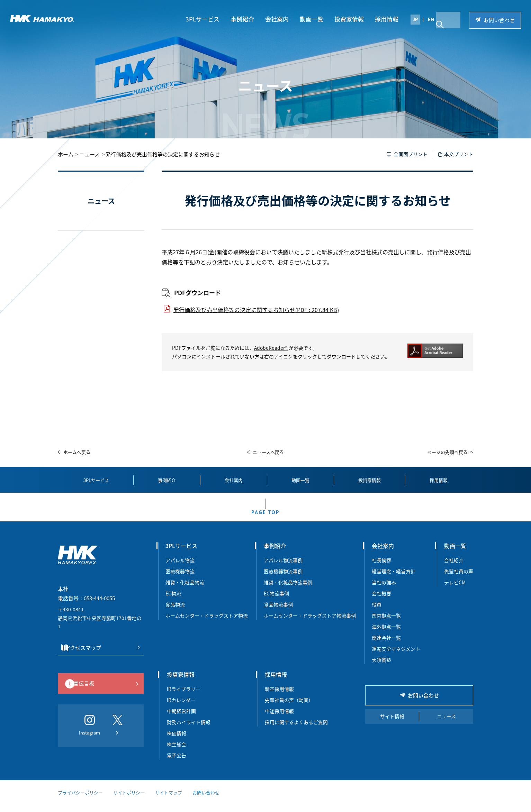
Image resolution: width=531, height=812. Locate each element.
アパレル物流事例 (283, 568)
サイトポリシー (129, 800)
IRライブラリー (184, 697)
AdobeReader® (271, 348)
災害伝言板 (99, 692)
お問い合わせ (499, 20)
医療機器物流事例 (283, 579)
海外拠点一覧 (386, 635)
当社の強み (384, 590)
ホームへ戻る (77, 452)
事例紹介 (245, 19)
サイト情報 (392, 724)
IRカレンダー (181, 708)
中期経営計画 (181, 719)
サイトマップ (169, 800)
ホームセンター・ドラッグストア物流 (207, 623)
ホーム (66, 154)
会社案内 (280, 19)
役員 (377, 612)
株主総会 (177, 752)
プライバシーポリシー (80, 800)
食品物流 (175, 612)
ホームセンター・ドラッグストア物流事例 (310, 623)
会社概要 (381, 601)
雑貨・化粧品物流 (185, 590)
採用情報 (390, 19)
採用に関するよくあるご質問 (296, 730)
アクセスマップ (99, 656)
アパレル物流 (180, 568)
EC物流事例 (276, 601)
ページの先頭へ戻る (447, 452)
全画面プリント (411, 154)
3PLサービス (206, 19)
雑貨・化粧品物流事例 (288, 590)
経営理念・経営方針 (394, 579)
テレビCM (455, 590)
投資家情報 (352, 19)
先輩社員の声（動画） (289, 708)
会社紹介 (454, 568)
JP (419, 20)
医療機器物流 (180, 579)
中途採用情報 (279, 719)
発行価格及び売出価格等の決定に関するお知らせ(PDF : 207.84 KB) (256, 310)
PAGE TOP (265, 517)
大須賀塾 (381, 668)
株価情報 (177, 741)
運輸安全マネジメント (396, 657)
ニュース (89, 154)
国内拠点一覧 (386, 623)
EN (434, 20)
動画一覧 (315, 19)
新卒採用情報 (279, 697)
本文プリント (459, 154)
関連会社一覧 (386, 646)
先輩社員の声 (459, 579)
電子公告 (177, 763)
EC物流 (173, 601)
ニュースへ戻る (268, 452)
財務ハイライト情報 (191, 730)
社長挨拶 (381, 568)
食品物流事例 (278, 612)
